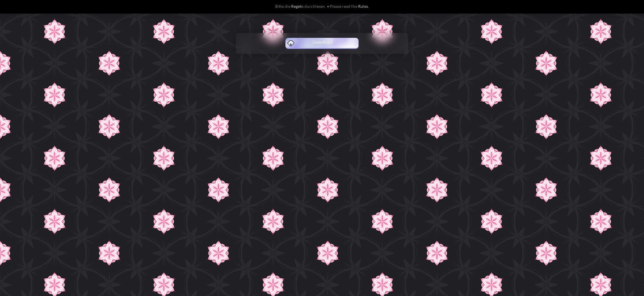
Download (310, 43)
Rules (363, 7)
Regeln (297, 7)
